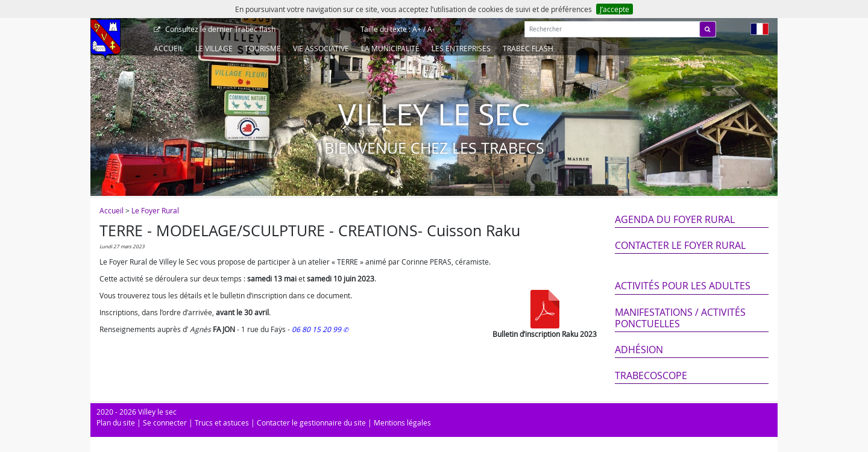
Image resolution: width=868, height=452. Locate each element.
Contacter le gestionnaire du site (311, 422)
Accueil (168, 48)
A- (431, 29)
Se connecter (165, 422)
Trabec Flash (528, 48)
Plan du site (116, 422)
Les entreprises (461, 48)
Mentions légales (402, 422)
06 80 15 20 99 (317, 329)
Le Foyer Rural (155, 210)
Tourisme (263, 48)
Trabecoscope (651, 375)
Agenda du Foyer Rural (675, 219)
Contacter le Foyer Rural (680, 245)
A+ (417, 29)
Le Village (214, 48)
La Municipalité (390, 48)
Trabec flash (219, 29)
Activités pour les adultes (683, 286)
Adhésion (639, 350)
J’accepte (615, 9)
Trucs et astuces (222, 422)
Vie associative (321, 48)
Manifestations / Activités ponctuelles (680, 318)
